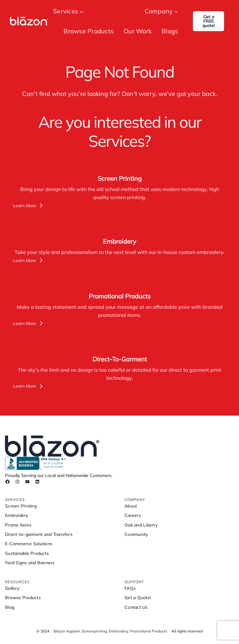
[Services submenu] (82, 11)
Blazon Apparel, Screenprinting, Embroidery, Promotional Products (110, 631)
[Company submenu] (176, 11)
